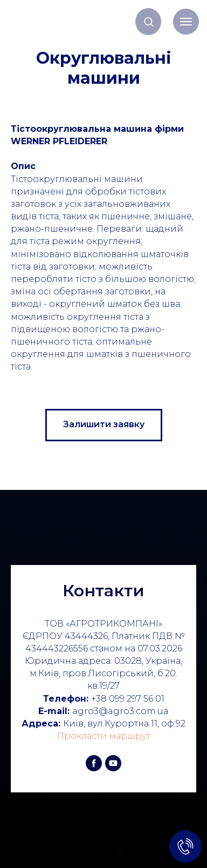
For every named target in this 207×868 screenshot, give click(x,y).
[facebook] (94, 763)
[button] (149, 21)
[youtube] (113, 763)
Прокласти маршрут (104, 736)
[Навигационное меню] (186, 22)
